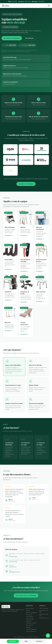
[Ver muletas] (26, 226)
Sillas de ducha (30, 625)
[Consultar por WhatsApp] (48, 636)
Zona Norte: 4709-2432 (44, 611)
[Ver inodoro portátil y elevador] (42, 258)
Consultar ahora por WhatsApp (26, 596)
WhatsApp (13, 641)
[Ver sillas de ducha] (42, 290)
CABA (9, 45)
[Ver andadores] (10, 290)
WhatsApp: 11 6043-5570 (44, 615)
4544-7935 (12, 2)
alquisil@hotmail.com (15, 572)
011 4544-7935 (13, 557)
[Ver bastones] (10, 321)
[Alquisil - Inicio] (6, 6)
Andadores (29, 621)
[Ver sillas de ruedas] (10, 226)
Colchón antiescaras (31, 629)
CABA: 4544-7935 (44, 608)
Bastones (28, 627)
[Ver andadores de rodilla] (26, 290)
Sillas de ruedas (30, 608)
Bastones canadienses (32, 613)
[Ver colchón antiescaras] (26, 321)
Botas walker (29, 615)
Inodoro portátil (30, 619)
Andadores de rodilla (31, 623)
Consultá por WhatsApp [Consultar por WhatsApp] (12, 38)
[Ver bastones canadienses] (42, 226)
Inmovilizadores (30, 617)
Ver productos (29, 38)
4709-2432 (24, 2)
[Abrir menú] (49, 6)
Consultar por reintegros (26, 184)
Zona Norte (27, 45)
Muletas (28, 611)
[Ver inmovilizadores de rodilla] (26, 258)
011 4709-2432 (13, 562)
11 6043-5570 (38, 2)
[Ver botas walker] (10, 258)
